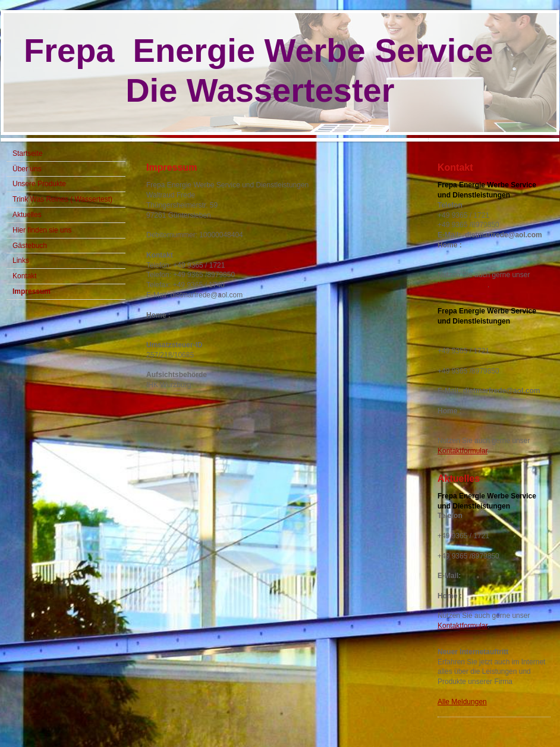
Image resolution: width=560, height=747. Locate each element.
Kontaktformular (463, 285)
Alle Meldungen (462, 702)
